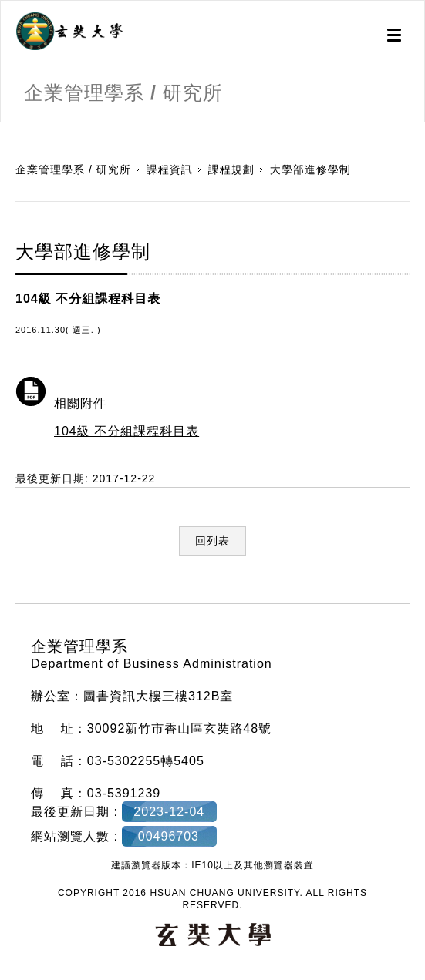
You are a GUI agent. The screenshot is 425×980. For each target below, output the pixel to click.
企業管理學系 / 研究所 (73, 169)
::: (6, 130)
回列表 (212, 541)
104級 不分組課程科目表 (126, 431)
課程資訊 (170, 169)
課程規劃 (231, 169)
